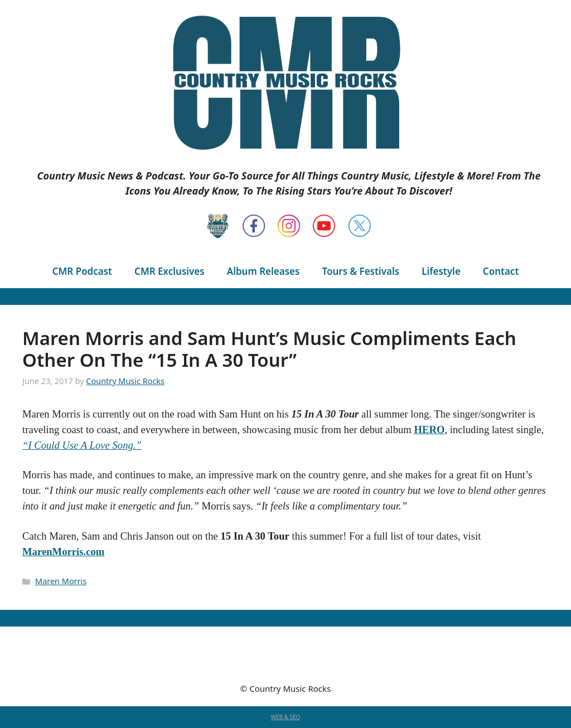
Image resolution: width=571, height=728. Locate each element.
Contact (501, 271)
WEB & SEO (286, 717)
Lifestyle (441, 271)
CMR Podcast (82, 271)
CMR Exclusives (170, 271)
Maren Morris (61, 581)
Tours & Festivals (360, 271)
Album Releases (263, 271)
